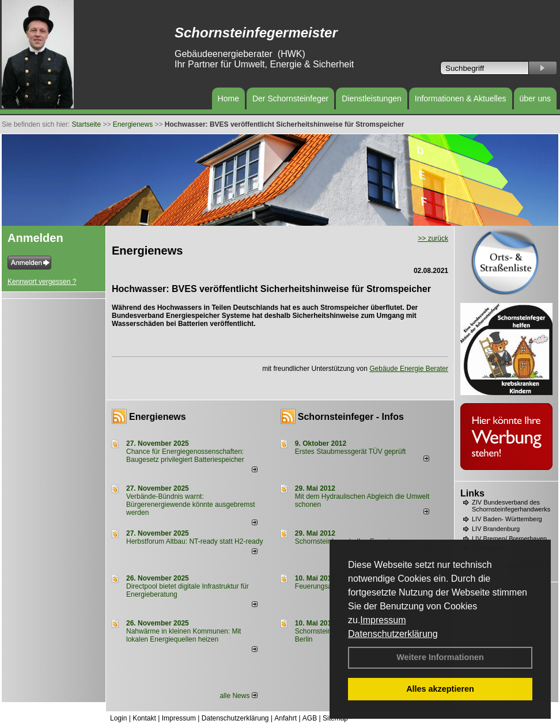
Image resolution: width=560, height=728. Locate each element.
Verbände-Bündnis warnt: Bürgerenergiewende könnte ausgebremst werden (190, 505)
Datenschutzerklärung (393, 634)
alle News (238, 696)
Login (118, 718)
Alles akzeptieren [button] (440, 689)
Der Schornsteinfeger (290, 98)
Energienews (158, 417)
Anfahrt (285, 718)
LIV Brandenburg (496, 529)
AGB (310, 718)
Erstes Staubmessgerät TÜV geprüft (351, 452)
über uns (535, 98)
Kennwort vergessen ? (42, 282)
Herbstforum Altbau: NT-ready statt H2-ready (194, 541)
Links (472, 493)
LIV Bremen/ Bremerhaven (509, 539)
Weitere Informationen (440, 657)
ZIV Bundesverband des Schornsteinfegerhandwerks (511, 506)
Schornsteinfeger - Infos (351, 417)
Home (228, 98)
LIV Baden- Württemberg (507, 519)
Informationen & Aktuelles (461, 98)
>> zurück (433, 238)
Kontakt (144, 718)
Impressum (383, 620)
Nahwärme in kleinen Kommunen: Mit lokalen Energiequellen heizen (183, 635)
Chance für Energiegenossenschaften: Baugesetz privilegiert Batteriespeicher (185, 456)
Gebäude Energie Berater (409, 369)
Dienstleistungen (372, 98)
